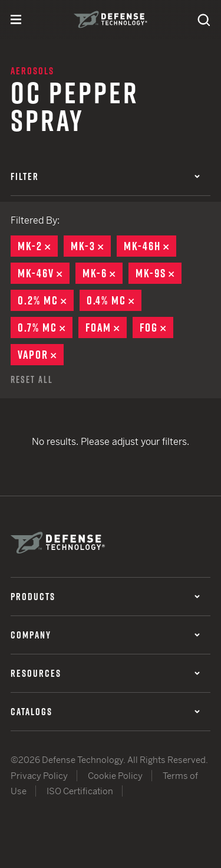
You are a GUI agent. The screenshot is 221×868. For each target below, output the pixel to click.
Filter (105, 176)
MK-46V (44, 273)
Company (105, 635)
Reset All (32, 379)
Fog (156, 327)
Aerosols (32, 71)
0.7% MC (45, 327)
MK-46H (150, 246)
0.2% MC (46, 300)
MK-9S (159, 273)
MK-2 (38, 246)
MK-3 (91, 246)
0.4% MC (114, 300)
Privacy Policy (39, 776)
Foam (106, 327)
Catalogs (105, 712)
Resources (105, 673)
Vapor (41, 355)
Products (105, 597)
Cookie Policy (115, 776)
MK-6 (103, 273)
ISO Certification (80, 791)
